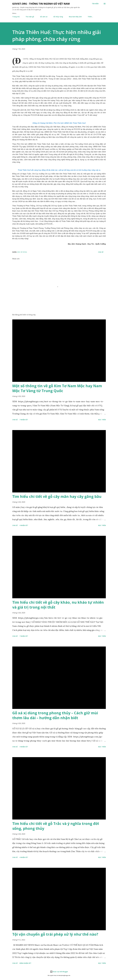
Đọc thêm (102, 420)
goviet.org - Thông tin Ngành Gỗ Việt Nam (41, 4)
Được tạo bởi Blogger (59, 972)
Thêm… (90, 17)
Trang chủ (16, 17)
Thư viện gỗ (30, 17)
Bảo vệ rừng (22, 252)
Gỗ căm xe (44, 17)
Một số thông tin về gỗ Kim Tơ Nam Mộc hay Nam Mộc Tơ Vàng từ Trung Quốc (57, 388)
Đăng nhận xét (25, 963)
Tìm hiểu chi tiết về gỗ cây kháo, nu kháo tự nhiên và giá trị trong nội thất (58, 605)
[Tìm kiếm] (95, 4)
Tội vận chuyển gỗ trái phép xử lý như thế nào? (55, 934)
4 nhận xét (24, 525)
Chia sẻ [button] (101, 252)
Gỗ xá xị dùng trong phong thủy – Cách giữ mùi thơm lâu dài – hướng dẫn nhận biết (55, 715)
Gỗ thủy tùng (58, 17)
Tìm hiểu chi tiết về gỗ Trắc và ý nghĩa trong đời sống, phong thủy (56, 826)
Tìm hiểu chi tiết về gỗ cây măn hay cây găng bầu (57, 496)
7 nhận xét (24, 420)
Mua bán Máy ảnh (75, 17)
